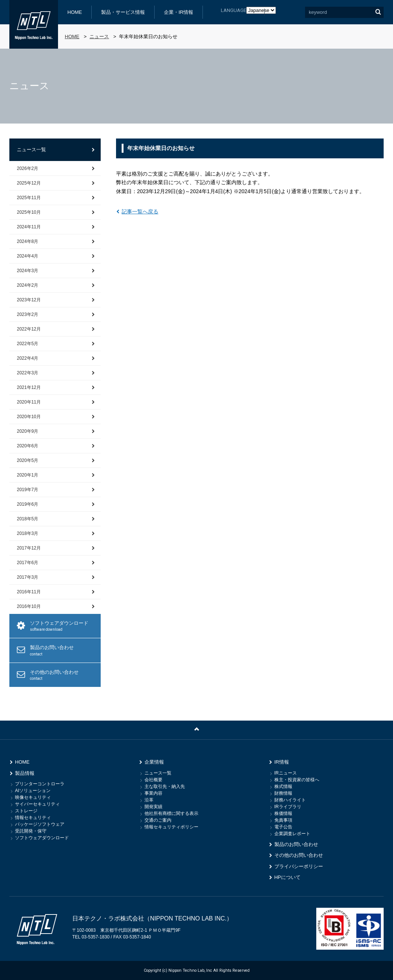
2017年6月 (28, 563)
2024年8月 (28, 241)
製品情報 (25, 773)
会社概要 (153, 780)
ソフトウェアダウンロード (63, 626)
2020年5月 (28, 460)
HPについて (287, 877)
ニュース (99, 36)
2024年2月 (28, 285)
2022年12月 (29, 329)
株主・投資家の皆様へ (297, 780)
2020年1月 (28, 475)
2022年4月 (28, 358)
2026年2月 (28, 168)
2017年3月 (28, 577)
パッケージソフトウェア (40, 824)
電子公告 (283, 827)
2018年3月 (28, 533)
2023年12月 (29, 300)
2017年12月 (29, 548)
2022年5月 (28, 344)
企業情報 (154, 762)
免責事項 (283, 820)
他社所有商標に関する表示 (171, 813)
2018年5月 (28, 519)
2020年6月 (28, 446)
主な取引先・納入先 (165, 786)
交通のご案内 (158, 820)
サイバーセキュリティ (37, 804)
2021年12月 (29, 387)
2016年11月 (29, 592)
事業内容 (153, 793)
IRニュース (286, 773)
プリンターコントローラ (40, 784)
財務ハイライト (290, 800)
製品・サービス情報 (123, 12)
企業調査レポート (292, 834)
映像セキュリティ (33, 797)
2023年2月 (28, 314)
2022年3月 (28, 373)
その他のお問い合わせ (63, 675)
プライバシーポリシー (299, 866)
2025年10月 (29, 212)
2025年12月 (29, 183)
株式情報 (283, 786)
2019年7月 (28, 490)
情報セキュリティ (33, 818)
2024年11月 (29, 227)
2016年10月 (29, 606)
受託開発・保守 (31, 831)
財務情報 (283, 793)
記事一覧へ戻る (140, 211)
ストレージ (26, 811)
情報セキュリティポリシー (171, 827)
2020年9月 (28, 431)
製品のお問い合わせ (63, 651)
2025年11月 (29, 198)
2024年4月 (28, 256)
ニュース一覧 (31, 150)
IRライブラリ (288, 807)
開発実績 (153, 807)
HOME (75, 12)
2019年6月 (28, 504)
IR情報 (282, 762)
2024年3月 (28, 271)
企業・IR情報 (179, 12)
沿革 (149, 800)
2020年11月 (29, 402)
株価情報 (283, 813)
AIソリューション (33, 791)
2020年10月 (29, 417)
